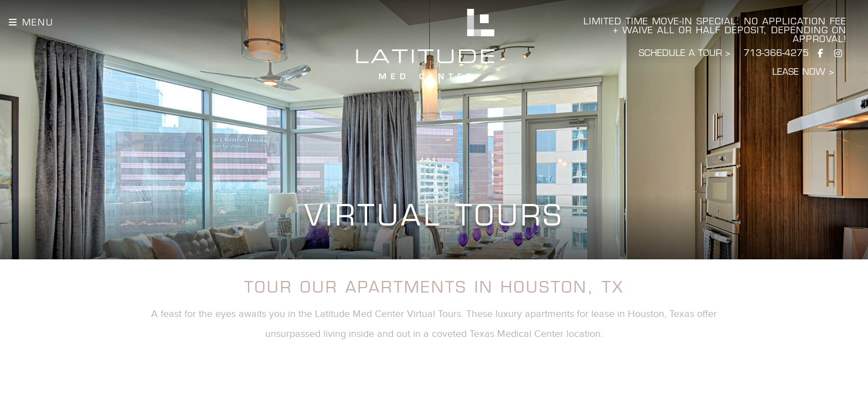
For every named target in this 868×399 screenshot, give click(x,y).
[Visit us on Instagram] (838, 54)
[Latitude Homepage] (425, 44)
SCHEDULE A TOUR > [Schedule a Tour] (684, 54)
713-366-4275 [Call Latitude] (776, 54)
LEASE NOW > (803, 73)
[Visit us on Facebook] (820, 54)
